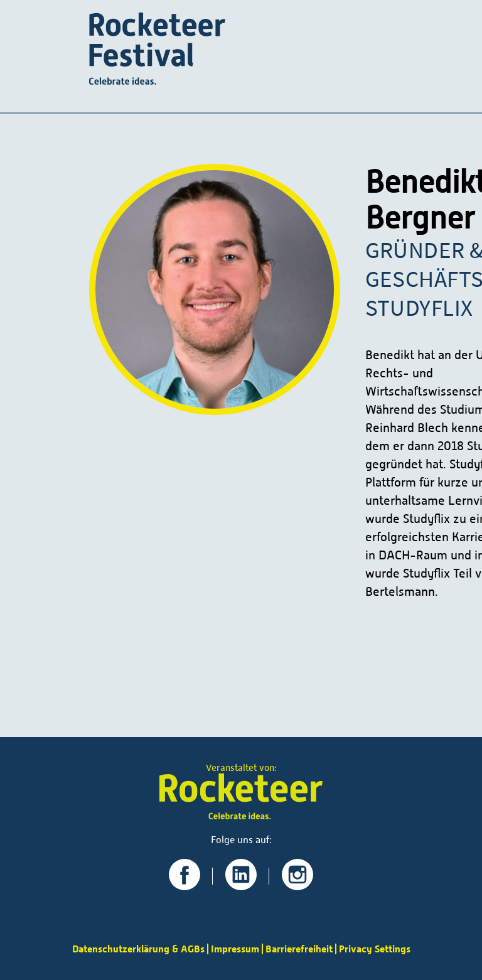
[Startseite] (157, 50)
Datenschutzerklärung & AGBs (138, 949)
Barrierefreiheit (299, 949)
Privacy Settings (375, 949)
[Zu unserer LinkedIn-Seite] (241, 886)
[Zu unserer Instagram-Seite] (297, 886)
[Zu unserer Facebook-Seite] (185, 886)
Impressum (235, 949)
